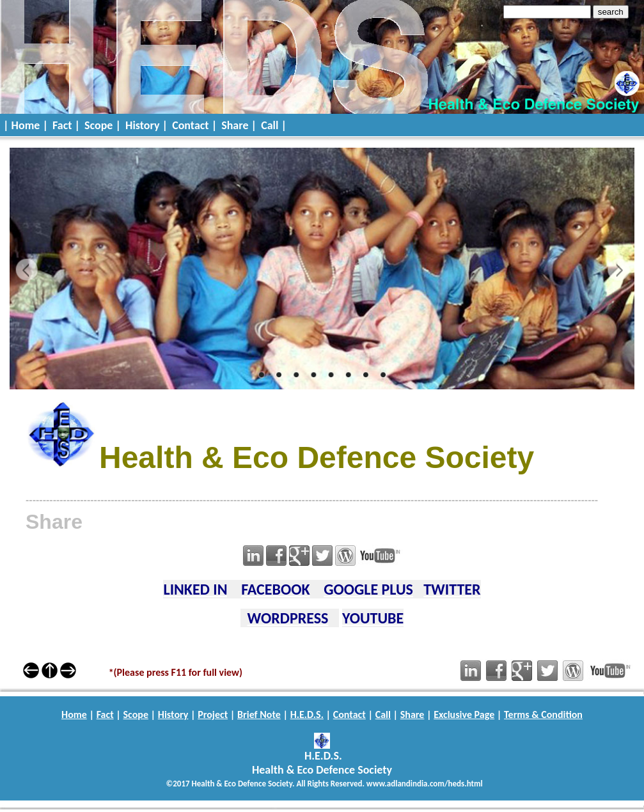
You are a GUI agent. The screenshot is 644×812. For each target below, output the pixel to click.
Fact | (66, 125)
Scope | (103, 125)
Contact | (194, 125)
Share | (239, 125)
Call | (274, 125)
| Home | (26, 125)
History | (146, 125)
